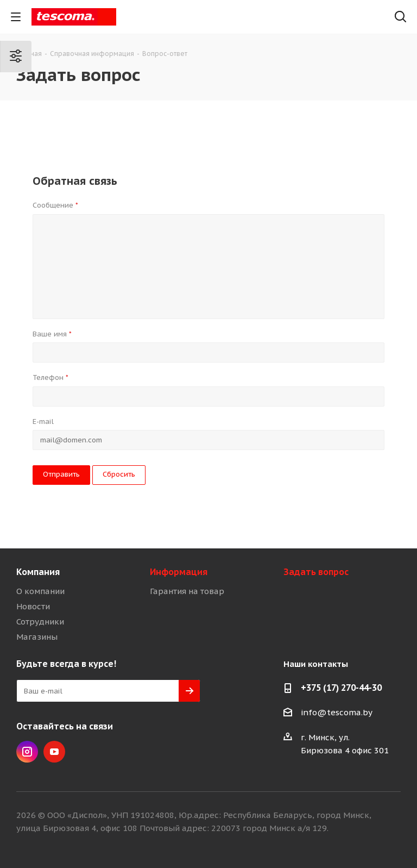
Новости (33, 606)
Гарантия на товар (187, 591)
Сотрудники (40, 622)
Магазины (37, 637)
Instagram (27, 752)
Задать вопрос (316, 572)
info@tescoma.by (337, 712)
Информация (179, 572)
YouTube (54, 752)
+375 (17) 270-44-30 (341, 688)
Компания (38, 572)
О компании (40, 591)
